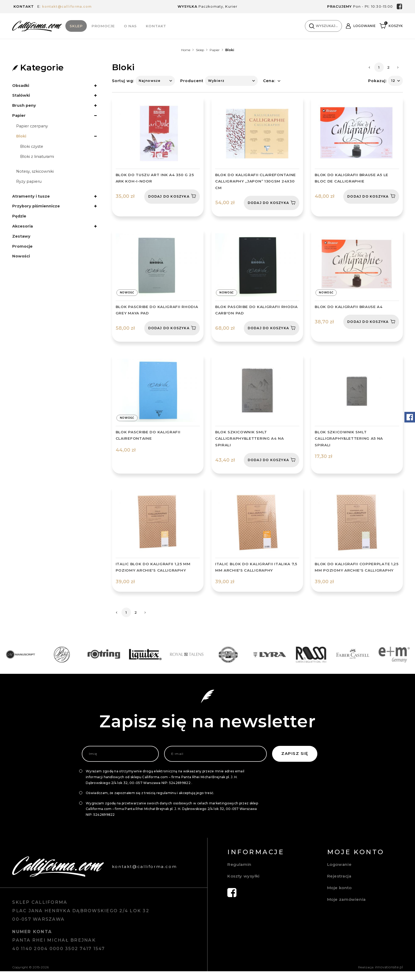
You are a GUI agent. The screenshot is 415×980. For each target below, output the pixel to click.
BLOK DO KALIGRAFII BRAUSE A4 (349, 308)
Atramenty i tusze (33, 202)
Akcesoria (23, 234)
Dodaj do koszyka (172, 197)
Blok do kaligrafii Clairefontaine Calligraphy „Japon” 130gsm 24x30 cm (256, 182)
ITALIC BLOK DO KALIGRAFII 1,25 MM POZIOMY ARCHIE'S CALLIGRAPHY (154, 569)
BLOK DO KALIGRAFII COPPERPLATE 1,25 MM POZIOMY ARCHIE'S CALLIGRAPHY (353, 572)
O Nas (131, 26)
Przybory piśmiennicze (38, 213)
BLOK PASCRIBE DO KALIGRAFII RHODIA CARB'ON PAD (257, 311)
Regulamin (240, 874)
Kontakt (156, 26)
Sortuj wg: (123, 81)
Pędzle (20, 224)
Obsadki (22, 86)
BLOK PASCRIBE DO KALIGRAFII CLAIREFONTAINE (148, 437)
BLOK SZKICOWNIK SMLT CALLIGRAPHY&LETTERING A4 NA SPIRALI (250, 440)
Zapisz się (295, 763)
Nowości (22, 266)
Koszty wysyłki (244, 885)
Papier (215, 50)
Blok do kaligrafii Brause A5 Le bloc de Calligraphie (352, 178)
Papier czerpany (33, 129)
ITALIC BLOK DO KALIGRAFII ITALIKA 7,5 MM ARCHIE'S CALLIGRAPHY (257, 569)
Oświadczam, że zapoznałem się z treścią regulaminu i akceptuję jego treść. (150, 802)
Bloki (22, 139)
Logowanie (340, 874)
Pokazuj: (377, 81)
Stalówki (22, 97)
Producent (192, 81)
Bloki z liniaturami (39, 161)
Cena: (269, 81)
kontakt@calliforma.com (68, 6)
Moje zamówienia (348, 909)
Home (186, 50)
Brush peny (25, 107)
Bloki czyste (33, 151)
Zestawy (22, 245)
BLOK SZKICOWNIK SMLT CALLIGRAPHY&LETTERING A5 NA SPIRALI (349, 440)
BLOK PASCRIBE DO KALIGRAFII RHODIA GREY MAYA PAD (157, 311)
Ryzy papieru (30, 187)
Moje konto (340, 897)
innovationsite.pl (390, 976)
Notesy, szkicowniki (36, 177)
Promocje (103, 26)
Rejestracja (340, 885)
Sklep (76, 26)
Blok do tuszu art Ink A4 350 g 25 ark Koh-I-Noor (155, 178)
